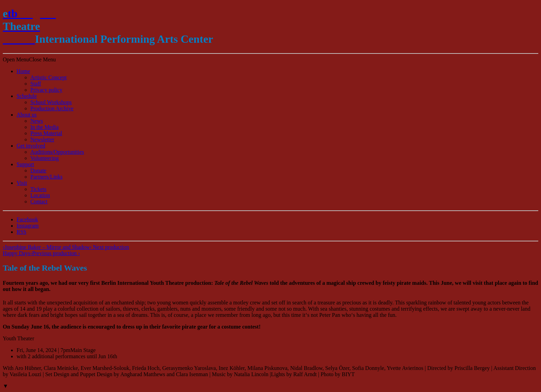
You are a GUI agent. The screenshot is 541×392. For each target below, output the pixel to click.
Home (23, 71)
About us (27, 115)
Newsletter (42, 139)
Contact (39, 202)
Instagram (28, 226)
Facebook (27, 219)
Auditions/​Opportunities (57, 152)
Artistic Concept (48, 77)
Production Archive (52, 108)
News (37, 121)
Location (40, 195)
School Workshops (51, 102)
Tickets (38, 189)
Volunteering (45, 158)
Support (25, 164)
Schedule (27, 96)
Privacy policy (46, 90)
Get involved (31, 146)
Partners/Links (46, 177)
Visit (22, 183)
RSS (21, 232)
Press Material (46, 133)
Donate (38, 170)
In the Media (45, 127)
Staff (36, 84)
